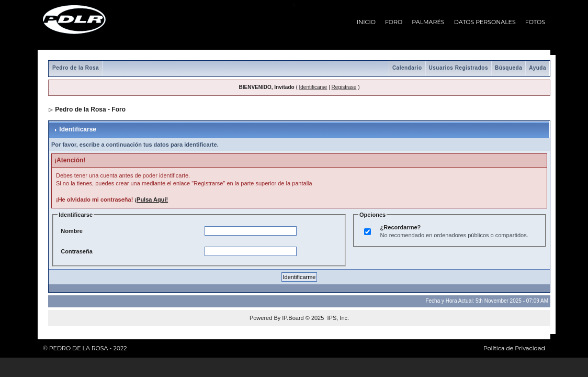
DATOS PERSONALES (485, 22)
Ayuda (538, 68)
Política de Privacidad (514, 348)
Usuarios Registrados (459, 68)
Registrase (344, 87)
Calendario (407, 68)
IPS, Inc (337, 318)
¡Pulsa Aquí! (151, 199)
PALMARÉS (428, 22)
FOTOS (535, 22)
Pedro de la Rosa (76, 68)
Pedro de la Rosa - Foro (90, 109)
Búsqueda (508, 68)
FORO (394, 22)
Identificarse (313, 87)
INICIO (366, 22)
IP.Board (293, 318)
